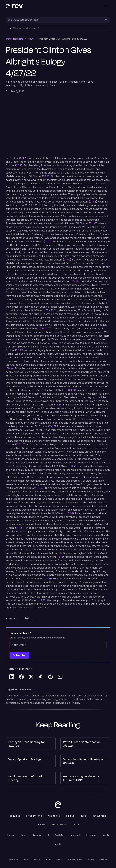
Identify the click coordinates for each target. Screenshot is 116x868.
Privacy (59, 859)
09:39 (58, 405)
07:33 (19, 350)
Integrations (34, 816)
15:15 (60, 557)
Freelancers (59, 825)
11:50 (73, 466)
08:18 (10, 368)
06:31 (44, 328)
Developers (99, 816)
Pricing (70, 816)
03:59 (67, 260)
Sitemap (91, 859)
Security (37, 859)
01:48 (93, 202)
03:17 (48, 241)
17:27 (43, 600)
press (76, 825)
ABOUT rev (54, 816)
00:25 (19, 165)
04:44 (76, 281)
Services (15, 816)
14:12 (19, 528)
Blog (84, 816)
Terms (48, 859)
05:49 (49, 310)
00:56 (46, 176)
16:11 (48, 579)
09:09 (72, 390)
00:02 (23, 158)
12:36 (41, 488)
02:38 (93, 223)
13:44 (70, 513)
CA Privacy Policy (75, 859)
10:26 (52, 426)
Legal (26, 859)
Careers (41, 825)
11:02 (19, 444)
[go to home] (58, 805)
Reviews (103, 859)
